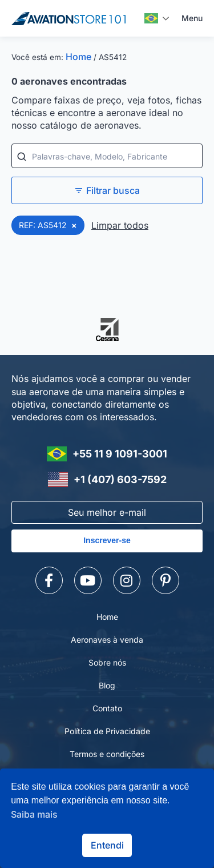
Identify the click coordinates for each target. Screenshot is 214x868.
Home (78, 57)
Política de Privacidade (107, 731)
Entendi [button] (107, 845)
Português (151, 18)
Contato (107, 708)
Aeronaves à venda (107, 640)
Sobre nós (107, 662)
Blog (107, 685)
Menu (192, 18)
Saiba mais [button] (34, 814)
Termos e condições (107, 754)
